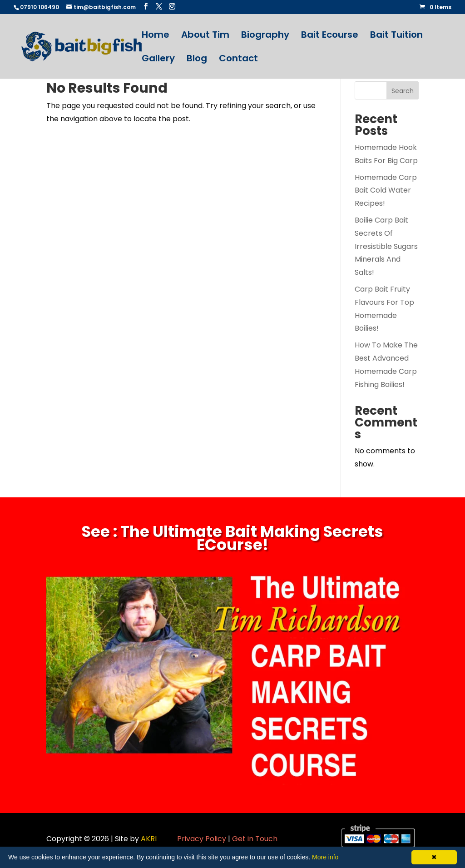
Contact (238, 60)
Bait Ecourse (330, 36)
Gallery (158, 60)
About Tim (205, 36)
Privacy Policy (202, 839)
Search (403, 91)
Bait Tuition (396, 36)
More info (325, 857)
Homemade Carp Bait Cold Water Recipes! (386, 191)
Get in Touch (255, 839)
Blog (197, 60)
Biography (265, 36)
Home (156, 36)
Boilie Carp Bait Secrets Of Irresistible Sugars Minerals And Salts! (386, 246)
